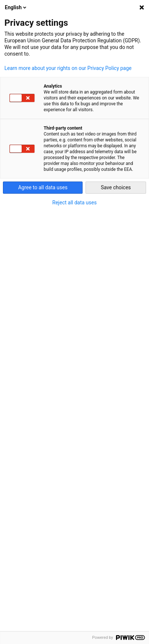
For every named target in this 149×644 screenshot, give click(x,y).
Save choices (116, 187)
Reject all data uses (75, 203)
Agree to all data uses (43, 187)
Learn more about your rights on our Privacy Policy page (68, 68)
